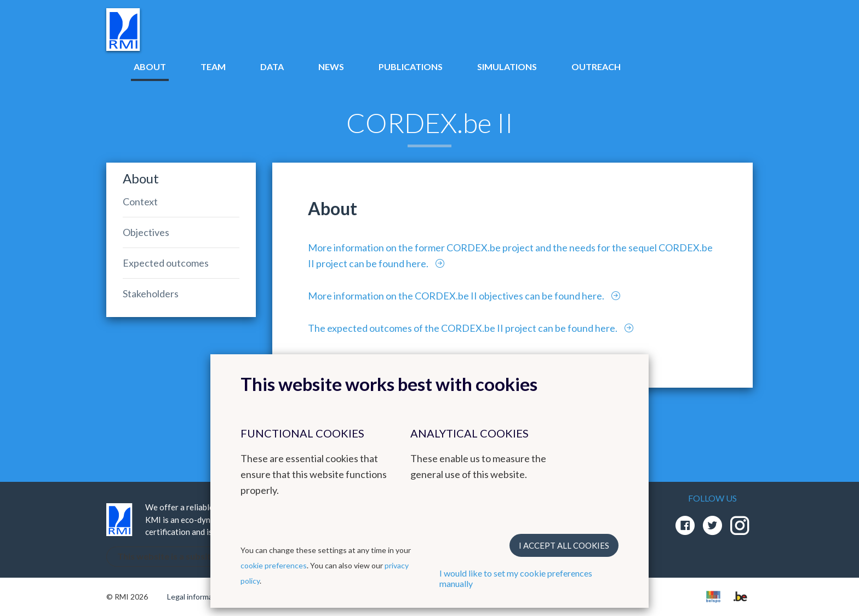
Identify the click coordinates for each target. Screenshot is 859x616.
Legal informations (199, 597)
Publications (411, 67)
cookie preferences (274, 565)
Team (213, 67)
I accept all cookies (564, 545)
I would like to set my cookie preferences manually (516, 578)
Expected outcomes (166, 263)
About (150, 67)
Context (140, 202)
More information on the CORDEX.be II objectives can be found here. (457, 296)
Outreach (596, 67)
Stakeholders (151, 293)
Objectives (146, 232)
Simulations (507, 67)
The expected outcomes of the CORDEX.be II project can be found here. (463, 328)
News (331, 67)
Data (272, 67)
